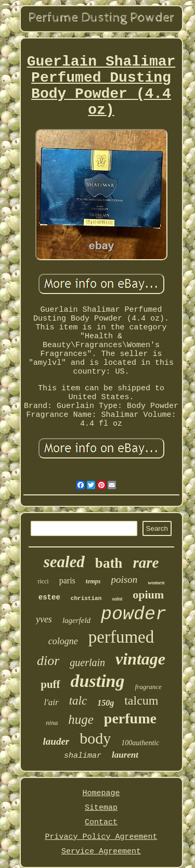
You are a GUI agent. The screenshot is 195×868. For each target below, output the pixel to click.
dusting (98, 681)
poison (125, 579)
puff (50, 684)
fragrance (148, 687)
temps (93, 581)
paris (67, 580)
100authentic (140, 743)
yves (44, 619)
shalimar (83, 756)
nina (52, 723)
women (156, 582)
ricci (43, 581)
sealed (64, 562)
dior (48, 661)
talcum (141, 700)
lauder (56, 741)
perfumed (121, 637)
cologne (63, 641)
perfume (130, 718)
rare (146, 563)
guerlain (87, 662)
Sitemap (101, 808)
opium (148, 595)
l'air (51, 702)
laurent (125, 755)
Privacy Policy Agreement (101, 837)
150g (106, 703)
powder (134, 615)
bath (109, 563)
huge (81, 719)
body (95, 738)
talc (78, 701)
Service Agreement (101, 852)
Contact (101, 822)
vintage (140, 659)
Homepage (101, 793)
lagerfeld (76, 620)
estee (49, 597)
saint (117, 599)
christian (86, 598)
